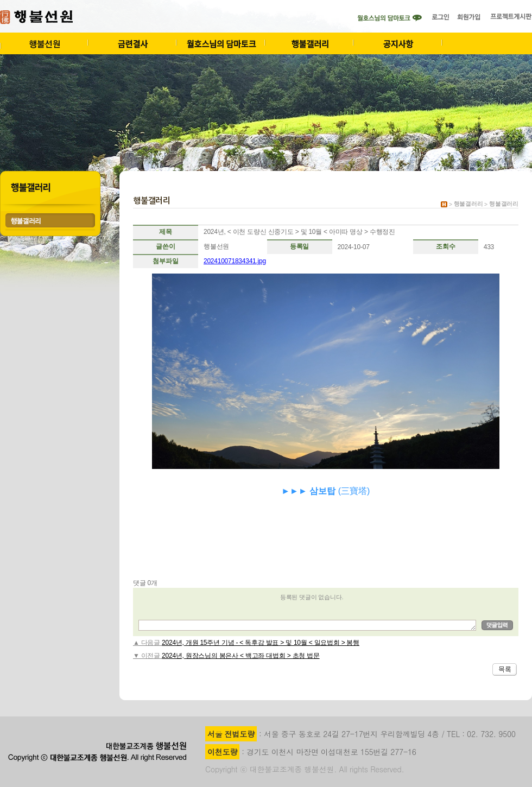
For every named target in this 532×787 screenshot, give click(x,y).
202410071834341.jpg (235, 261)
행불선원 (216, 246)
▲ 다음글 (147, 643)
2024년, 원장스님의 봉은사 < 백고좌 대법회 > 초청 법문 (241, 656)
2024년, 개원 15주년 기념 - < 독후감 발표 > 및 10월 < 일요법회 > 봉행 (261, 643)
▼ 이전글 (147, 656)
